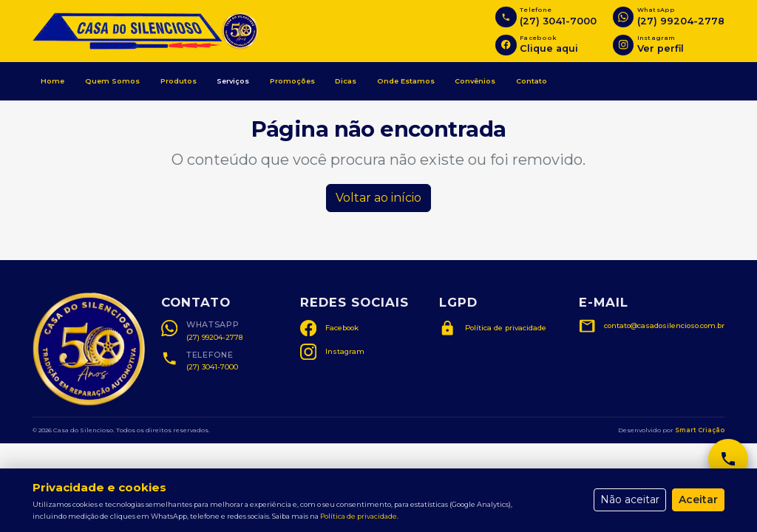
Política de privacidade (359, 516)
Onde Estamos (406, 81)
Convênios (475, 81)
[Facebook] (506, 45)
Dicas (346, 81)
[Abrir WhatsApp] (623, 17)
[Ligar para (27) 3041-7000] (506, 17)
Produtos (179, 81)
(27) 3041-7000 (558, 21)
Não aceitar (630, 499)
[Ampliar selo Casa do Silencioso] (89, 349)
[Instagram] (623, 45)
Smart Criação (700, 430)
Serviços (233, 81)
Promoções (292, 81)
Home (52, 81)
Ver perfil (661, 48)
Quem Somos (112, 81)
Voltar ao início (378, 198)
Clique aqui (549, 48)
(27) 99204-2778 (681, 21)
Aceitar (698, 499)
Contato (532, 81)
